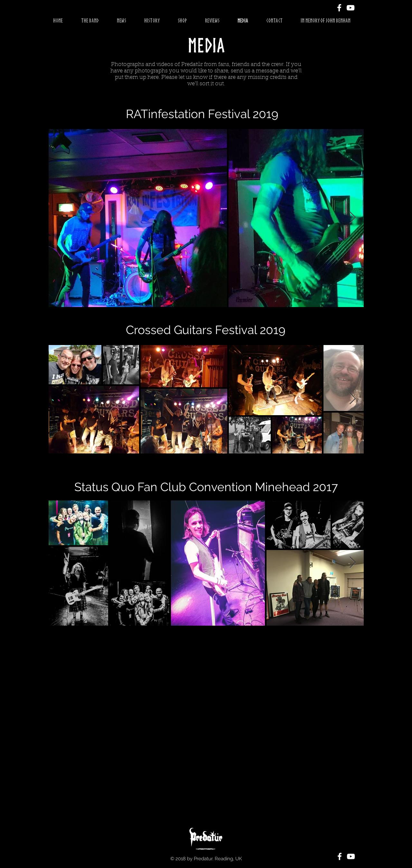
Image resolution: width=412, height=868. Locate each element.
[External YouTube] (203, 733)
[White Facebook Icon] (339, 8)
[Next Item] (353, 218)
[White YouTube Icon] (351, 8)
